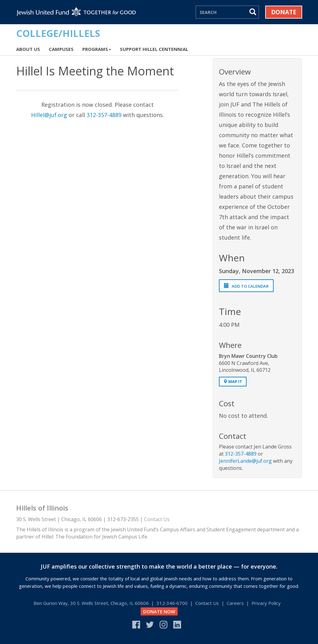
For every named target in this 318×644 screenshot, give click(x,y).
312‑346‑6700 (172, 603)
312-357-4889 (104, 115)
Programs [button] (97, 49)
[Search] (222, 12)
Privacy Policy (266, 603)
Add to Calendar (246, 286)
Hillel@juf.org (49, 115)
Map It (233, 381)
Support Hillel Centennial (154, 49)
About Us (28, 49)
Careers (235, 603)
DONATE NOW (159, 611)
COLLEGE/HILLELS (58, 33)
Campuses (61, 49)
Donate (284, 12)
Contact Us (157, 519)
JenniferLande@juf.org (245, 461)
